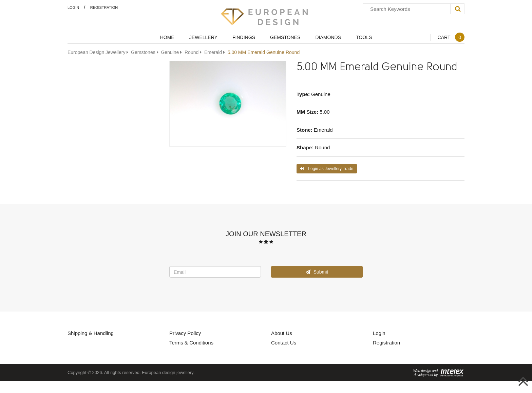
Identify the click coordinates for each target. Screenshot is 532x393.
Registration (104, 7)
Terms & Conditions (191, 342)
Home (167, 37)
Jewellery (203, 37)
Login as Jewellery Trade (327, 169)
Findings (244, 37)
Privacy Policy (185, 333)
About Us (282, 333)
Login (73, 7)
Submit (317, 272)
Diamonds (328, 37)
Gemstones (285, 37)
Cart (451, 37)
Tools (364, 37)
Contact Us (284, 342)
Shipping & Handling (91, 333)
